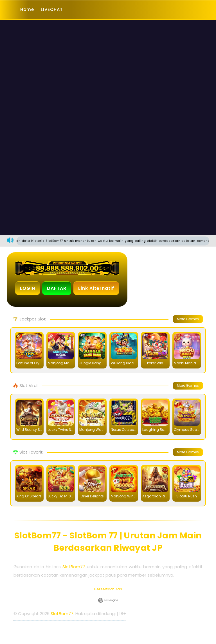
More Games (188, 319)
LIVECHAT (52, 9)
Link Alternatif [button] (96, 288)
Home (27, 9)
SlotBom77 (74, 567)
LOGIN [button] (28, 288)
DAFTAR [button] (57, 288)
